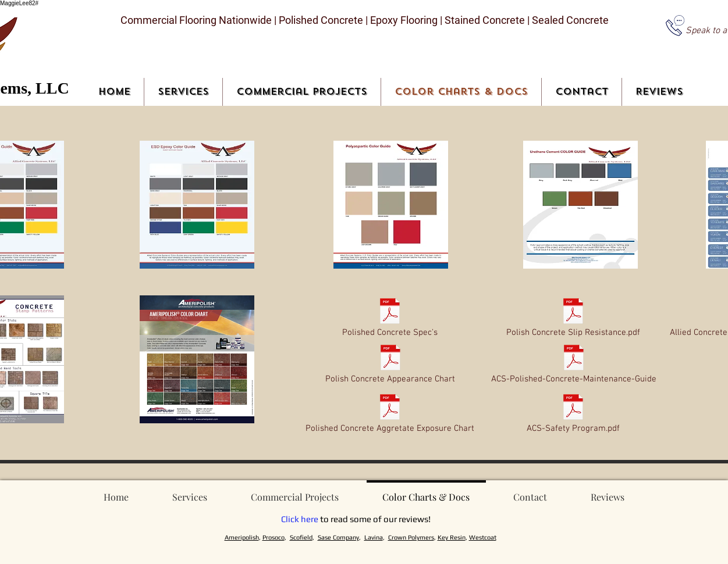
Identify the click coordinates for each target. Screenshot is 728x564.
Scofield (301, 537)
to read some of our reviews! (374, 519)
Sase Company (338, 537)
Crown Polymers (411, 537)
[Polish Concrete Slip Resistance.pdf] (573, 319)
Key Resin (452, 537)
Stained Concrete (486, 20)
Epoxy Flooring (404, 20)
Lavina (374, 537)
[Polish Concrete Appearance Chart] (390, 365)
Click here (300, 519)
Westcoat (483, 537)
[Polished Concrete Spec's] (390, 319)
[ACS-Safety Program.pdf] (573, 415)
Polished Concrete (320, 20)
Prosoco (274, 537)
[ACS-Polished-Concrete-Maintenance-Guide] (574, 365)
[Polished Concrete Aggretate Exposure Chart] (390, 415)
